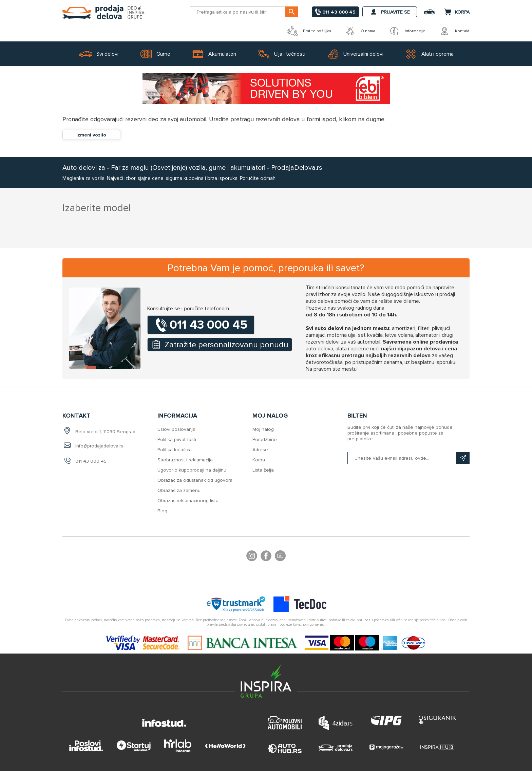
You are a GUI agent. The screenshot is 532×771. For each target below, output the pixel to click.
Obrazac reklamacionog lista (188, 501)
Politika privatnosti (177, 439)
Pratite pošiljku (309, 31)
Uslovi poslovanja (176, 429)
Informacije (407, 31)
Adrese (260, 450)
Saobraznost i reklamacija (185, 460)
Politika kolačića (175, 450)
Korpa (259, 460)
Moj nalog (263, 429)
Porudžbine (265, 439)
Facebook (266, 557)
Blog (162, 511)
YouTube (280, 557)
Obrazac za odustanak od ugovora (195, 480)
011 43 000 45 (91, 461)
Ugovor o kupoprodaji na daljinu (192, 470)
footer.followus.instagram (252, 557)
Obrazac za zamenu (179, 490)
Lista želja (263, 470)
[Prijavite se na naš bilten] (408, 458)
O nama (360, 31)
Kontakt (454, 31)
